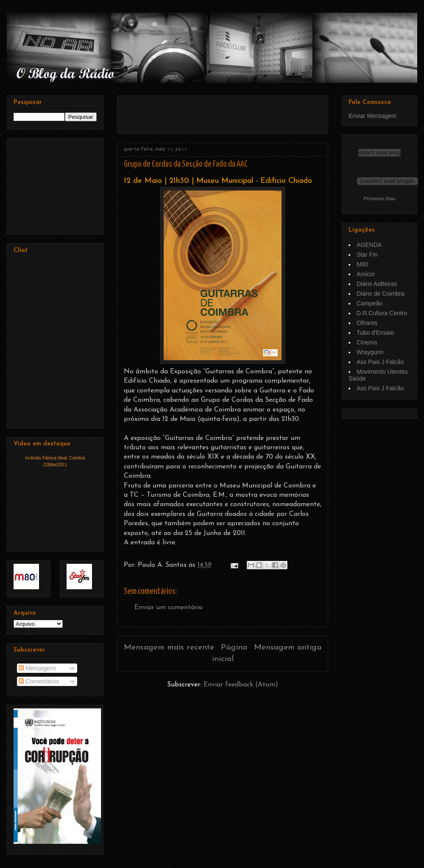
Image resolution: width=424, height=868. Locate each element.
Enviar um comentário (169, 608)
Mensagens (37, 668)
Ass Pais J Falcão (380, 362)
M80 (362, 264)
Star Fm (367, 255)
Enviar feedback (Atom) (241, 685)
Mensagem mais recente (169, 648)
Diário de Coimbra (381, 294)
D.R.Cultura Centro (382, 313)
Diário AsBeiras (377, 284)
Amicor (366, 274)
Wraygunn (370, 352)
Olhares (367, 323)
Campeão (370, 303)
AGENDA (369, 245)
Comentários (39, 681)
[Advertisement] (223, 112)
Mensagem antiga (288, 648)
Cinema (367, 342)
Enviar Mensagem (372, 116)
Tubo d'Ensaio (375, 333)
